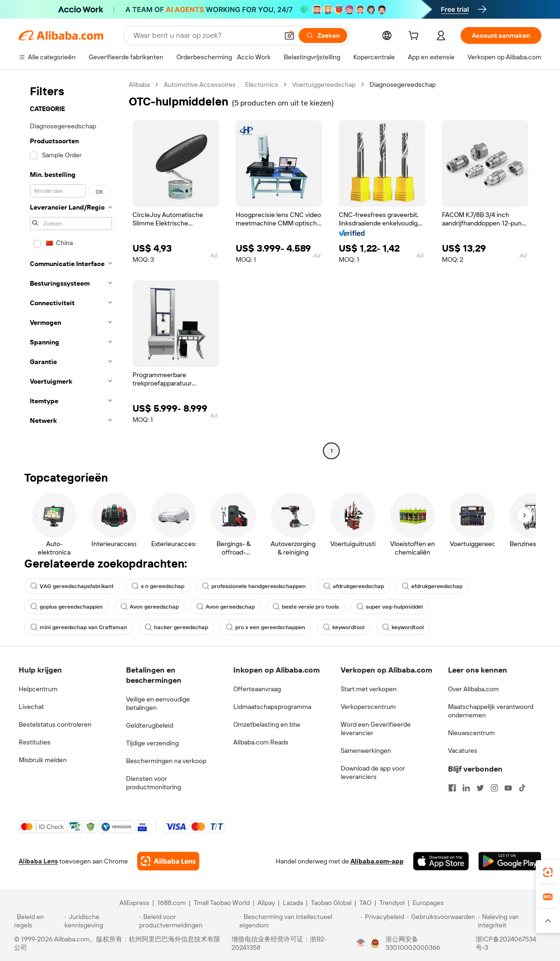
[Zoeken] (323, 35)
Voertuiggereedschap (324, 84)
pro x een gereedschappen (266, 627)
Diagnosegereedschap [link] (403, 84)
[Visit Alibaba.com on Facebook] (452, 788)
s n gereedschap (158, 586)
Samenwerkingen (366, 751)
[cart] (415, 37)
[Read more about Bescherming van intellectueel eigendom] (299, 921)
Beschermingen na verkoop (166, 761)
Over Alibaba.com (473, 689)
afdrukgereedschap (354, 586)
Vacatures (463, 751)
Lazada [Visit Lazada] (293, 903)
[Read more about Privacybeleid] (382, 921)
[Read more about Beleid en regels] (38, 921)
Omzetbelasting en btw (267, 724)
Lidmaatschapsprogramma (272, 707)
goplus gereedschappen (66, 607)
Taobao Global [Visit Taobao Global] (331, 903)
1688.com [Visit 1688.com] (171, 903)
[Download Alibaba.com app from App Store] (441, 861)
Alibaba (139, 84)
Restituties (35, 742)
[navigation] (71, 269)
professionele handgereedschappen (254, 586)
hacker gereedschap (176, 627)
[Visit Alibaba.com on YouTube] (508, 788)
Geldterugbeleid (150, 725)
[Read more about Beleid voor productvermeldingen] (188, 921)
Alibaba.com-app (377, 861)
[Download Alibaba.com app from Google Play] (510, 861)
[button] (289, 35)
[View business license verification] (361, 943)
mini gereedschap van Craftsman (79, 627)
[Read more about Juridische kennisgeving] (100, 921)
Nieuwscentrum (471, 733)
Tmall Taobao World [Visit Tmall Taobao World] (222, 903)
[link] (548, 872)
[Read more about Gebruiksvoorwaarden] (441, 921)
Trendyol (392, 903)
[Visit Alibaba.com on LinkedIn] (466, 788)
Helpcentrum (38, 689)
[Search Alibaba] (205, 35)
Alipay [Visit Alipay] (266, 903)
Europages (428, 903)
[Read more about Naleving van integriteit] (512, 921)
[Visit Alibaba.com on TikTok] (522, 788)
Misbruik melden (43, 760)
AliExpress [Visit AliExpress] (134, 903)
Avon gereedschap (150, 607)
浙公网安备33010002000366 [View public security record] (413, 943)
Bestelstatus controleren (55, 724)
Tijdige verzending (152, 743)
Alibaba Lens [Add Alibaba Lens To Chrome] (38, 861)
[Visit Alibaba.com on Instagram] (494, 788)
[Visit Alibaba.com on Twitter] (480, 788)
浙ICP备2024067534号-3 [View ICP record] (506, 943)
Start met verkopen (369, 689)
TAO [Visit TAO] (365, 903)
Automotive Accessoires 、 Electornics (221, 84)
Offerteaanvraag (257, 689)
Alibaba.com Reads (261, 742)
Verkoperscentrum (368, 707)
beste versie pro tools (306, 607)
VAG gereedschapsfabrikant (72, 586)
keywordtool (344, 627)
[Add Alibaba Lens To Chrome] (168, 861)
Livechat (31, 707)
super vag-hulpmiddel (390, 607)
